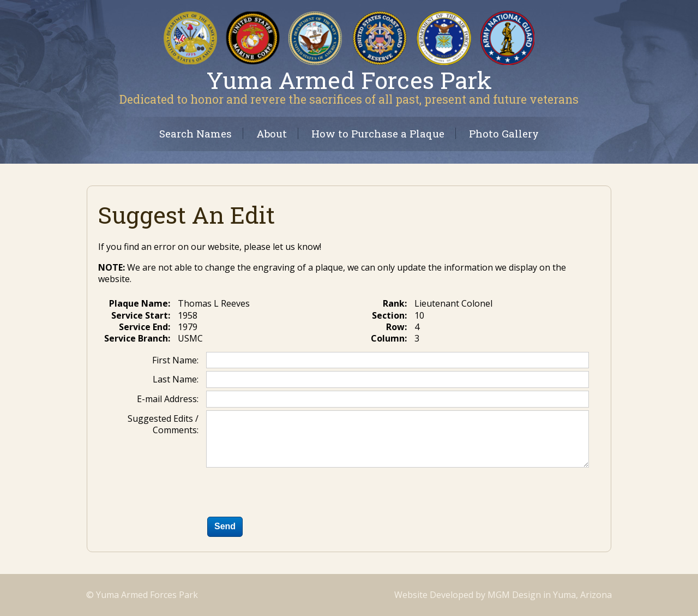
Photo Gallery (504, 133)
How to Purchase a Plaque (378, 133)
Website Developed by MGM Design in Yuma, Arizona (503, 595)
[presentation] (289, 494)
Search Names (195, 133)
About (272, 133)
